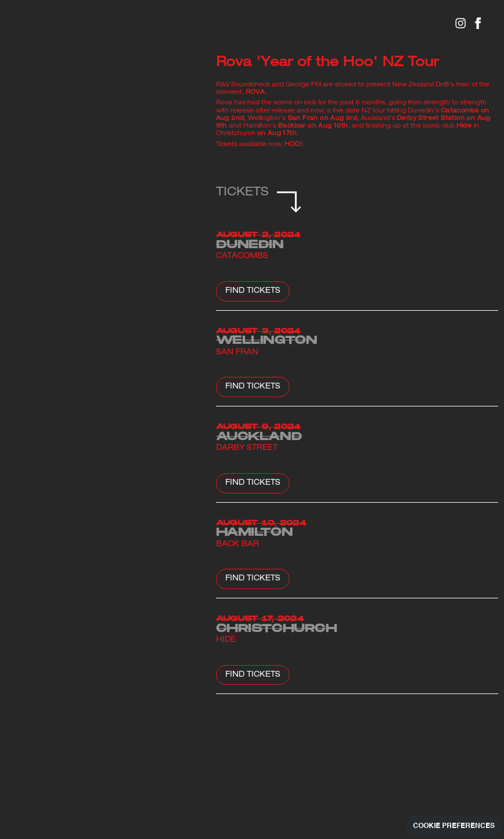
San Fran (237, 353)
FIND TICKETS (253, 675)
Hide (226, 641)
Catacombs (242, 257)
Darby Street (247, 449)
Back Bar (238, 545)
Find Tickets (253, 291)
